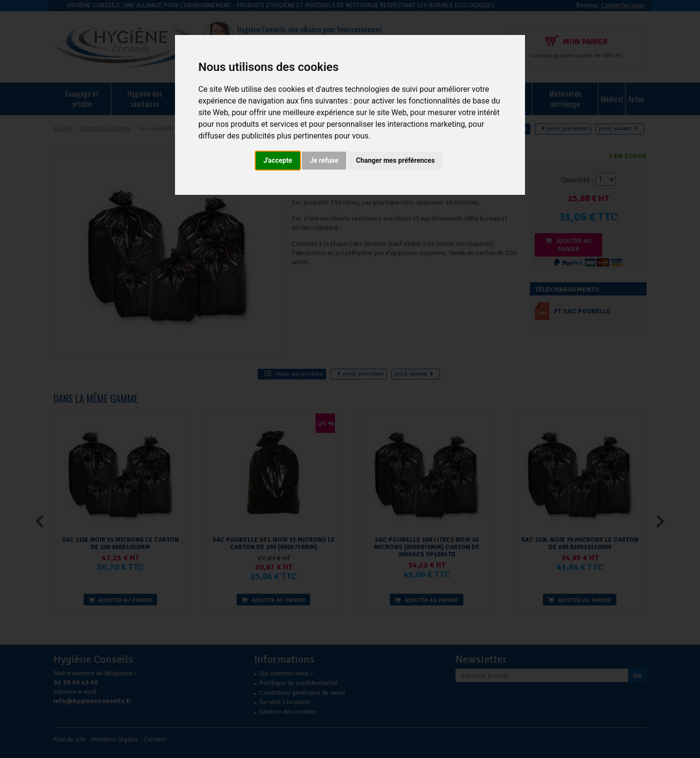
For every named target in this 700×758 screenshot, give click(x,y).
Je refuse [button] (324, 160)
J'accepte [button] (278, 160)
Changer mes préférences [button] (395, 160)
